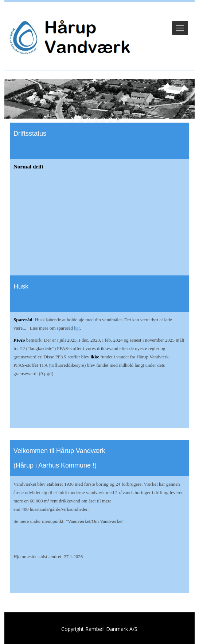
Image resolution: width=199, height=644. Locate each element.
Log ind (100, 12)
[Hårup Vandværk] (68, 38)
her (77, 328)
